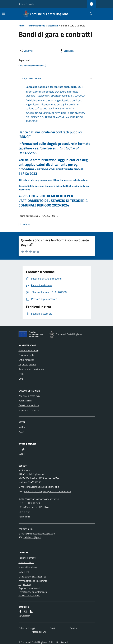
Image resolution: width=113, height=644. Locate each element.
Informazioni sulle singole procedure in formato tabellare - (55, 148)
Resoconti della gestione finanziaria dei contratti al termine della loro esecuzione (54, 188)
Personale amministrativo (31, 369)
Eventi (22, 454)
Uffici (21, 379)
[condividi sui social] (26, 51)
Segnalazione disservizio (30, 588)
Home (22, 26)
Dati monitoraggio (27, 628)
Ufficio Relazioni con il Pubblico (34, 507)
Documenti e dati (27, 355)
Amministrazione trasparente (43, 26)
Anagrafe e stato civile (30, 396)
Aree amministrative (29, 350)
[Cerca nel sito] (90, 14)
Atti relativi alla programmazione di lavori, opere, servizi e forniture (53, 180)
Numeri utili (24, 517)
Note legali (24, 572)
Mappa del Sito (39, 632)
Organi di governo (27, 364)
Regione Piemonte (26, 4)
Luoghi (22, 449)
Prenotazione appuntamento (33, 592)
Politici (22, 374)
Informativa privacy (28, 567)
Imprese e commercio (29, 410)
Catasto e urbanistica (29, 405)
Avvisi (21, 432)
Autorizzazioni (25, 401)
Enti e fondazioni (27, 360)
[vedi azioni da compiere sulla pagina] (67, 51)
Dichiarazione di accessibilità (32, 577)
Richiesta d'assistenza (29, 596)
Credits (73, 628)
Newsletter (24, 616)
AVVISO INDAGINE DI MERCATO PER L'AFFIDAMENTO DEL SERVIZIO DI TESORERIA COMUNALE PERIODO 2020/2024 (53, 201)
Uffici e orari (24, 512)
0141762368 (34, 482)
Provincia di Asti (26, 562)
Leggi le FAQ (25, 584)
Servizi (53, 628)
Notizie (22, 427)
